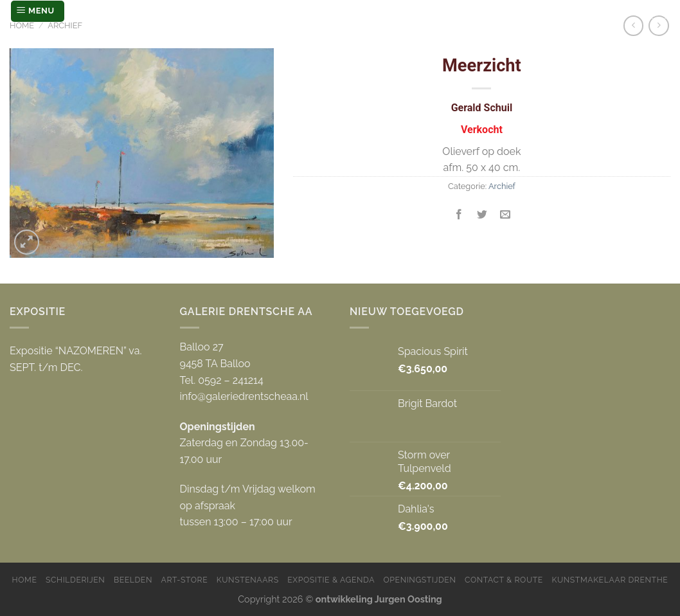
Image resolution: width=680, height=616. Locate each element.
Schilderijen (75, 580)
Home (22, 25)
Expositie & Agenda (331, 580)
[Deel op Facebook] (459, 215)
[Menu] (38, 11)
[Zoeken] (659, 11)
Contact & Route (504, 580)
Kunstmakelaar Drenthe (610, 580)
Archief (65, 25)
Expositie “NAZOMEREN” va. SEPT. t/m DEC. (76, 359)
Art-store (185, 580)
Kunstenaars (248, 580)
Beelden (133, 580)
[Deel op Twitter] (482, 215)
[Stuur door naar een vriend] (506, 215)
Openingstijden (420, 580)
